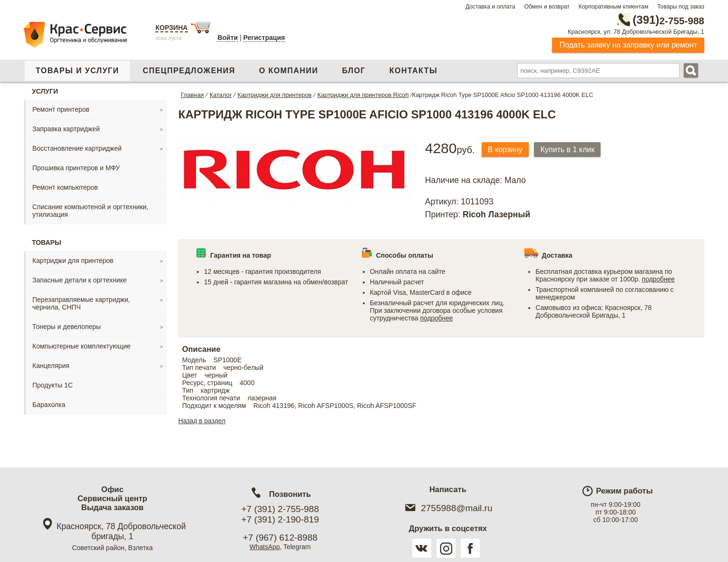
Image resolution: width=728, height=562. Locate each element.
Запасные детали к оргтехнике (80, 280)
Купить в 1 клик (570, 150)
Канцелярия (51, 366)
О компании (289, 71)
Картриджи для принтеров (73, 261)
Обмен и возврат (547, 7)
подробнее (437, 318)
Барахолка (49, 405)
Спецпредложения (189, 71)
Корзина (172, 28)
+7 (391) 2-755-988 (280, 509)
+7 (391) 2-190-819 (280, 519)
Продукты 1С (53, 385)
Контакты (413, 71)
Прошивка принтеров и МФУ (76, 168)
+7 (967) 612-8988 (280, 538)
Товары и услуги (77, 71)
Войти (228, 38)
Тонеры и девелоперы (67, 327)
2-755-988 (656, 20)
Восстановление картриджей (77, 148)
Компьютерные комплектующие (82, 346)
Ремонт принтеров (61, 109)
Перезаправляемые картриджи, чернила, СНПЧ (81, 303)
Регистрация (264, 38)
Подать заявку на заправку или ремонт (628, 45)
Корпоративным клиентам (614, 7)
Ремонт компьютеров (65, 187)
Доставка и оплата (490, 7)
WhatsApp (265, 547)
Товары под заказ (681, 7)
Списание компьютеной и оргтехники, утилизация (90, 211)
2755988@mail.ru (448, 508)
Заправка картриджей (66, 129)
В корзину (506, 150)
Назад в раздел (202, 421)
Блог (354, 71)
